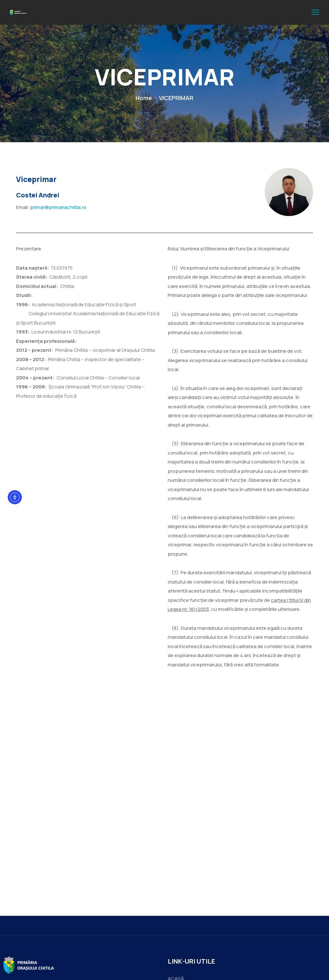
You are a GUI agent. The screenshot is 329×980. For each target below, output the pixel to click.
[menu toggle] (315, 12)
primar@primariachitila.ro (58, 207)
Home (144, 98)
